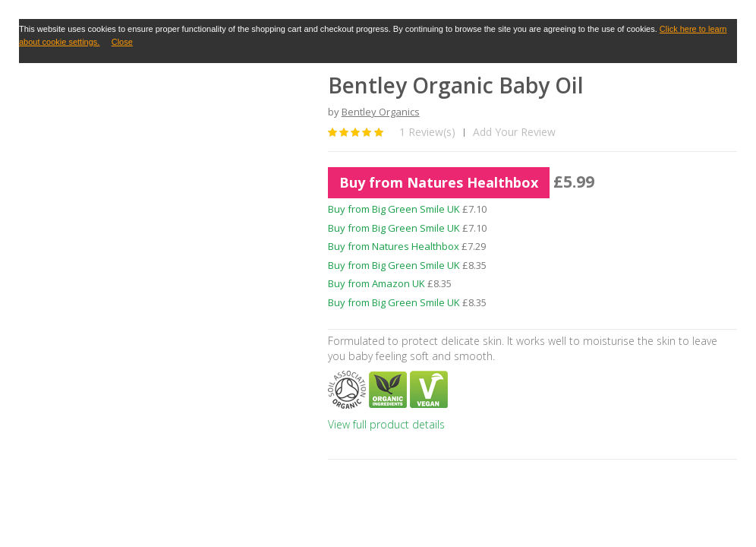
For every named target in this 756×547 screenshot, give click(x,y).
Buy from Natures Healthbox (439, 182)
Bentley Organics (381, 112)
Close (122, 42)
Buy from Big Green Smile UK (394, 209)
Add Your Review (514, 132)
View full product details (386, 424)
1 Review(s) (427, 132)
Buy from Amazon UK (376, 283)
